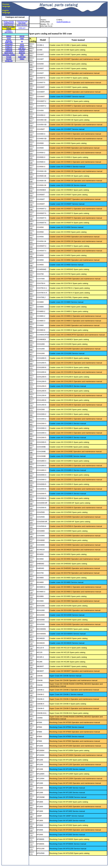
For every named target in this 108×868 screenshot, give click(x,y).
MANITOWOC (9, 53)
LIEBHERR (9, 51)
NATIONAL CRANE (9, 55)
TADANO (9, 59)
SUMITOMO (22, 57)
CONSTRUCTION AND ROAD (22, 22)
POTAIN (9, 57)
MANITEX (22, 53)
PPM (22, 55)
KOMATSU (9, 49)
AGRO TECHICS (22, 25)
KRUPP (22, 47)
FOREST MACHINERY (9, 31)
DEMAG (9, 36)
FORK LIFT (22, 28)
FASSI (9, 39)
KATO (22, 44)
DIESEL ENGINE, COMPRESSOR (9, 22)
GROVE (22, 36)
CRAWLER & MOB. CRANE (9, 28)
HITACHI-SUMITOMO (9, 41)
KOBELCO (9, 47)
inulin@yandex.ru (63, 22)
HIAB (22, 39)
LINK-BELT (22, 49)
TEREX (22, 59)
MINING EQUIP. (9, 25)
